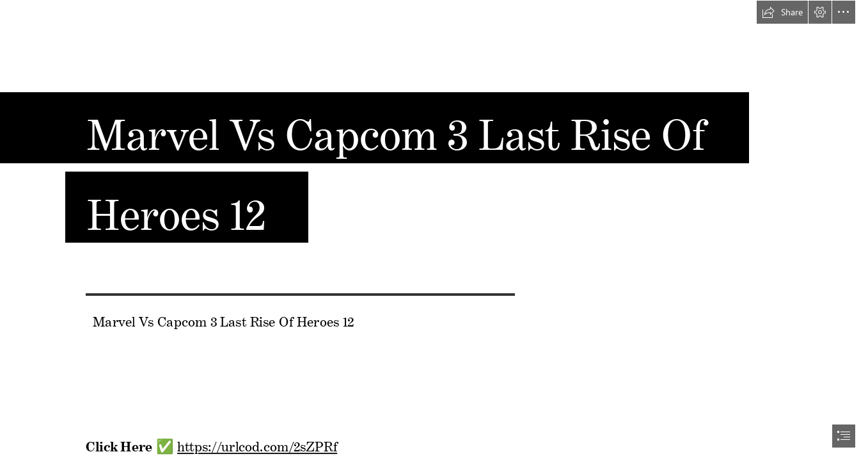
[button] (782, 12)
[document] (434, 230)
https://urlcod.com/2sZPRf (257, 444)
